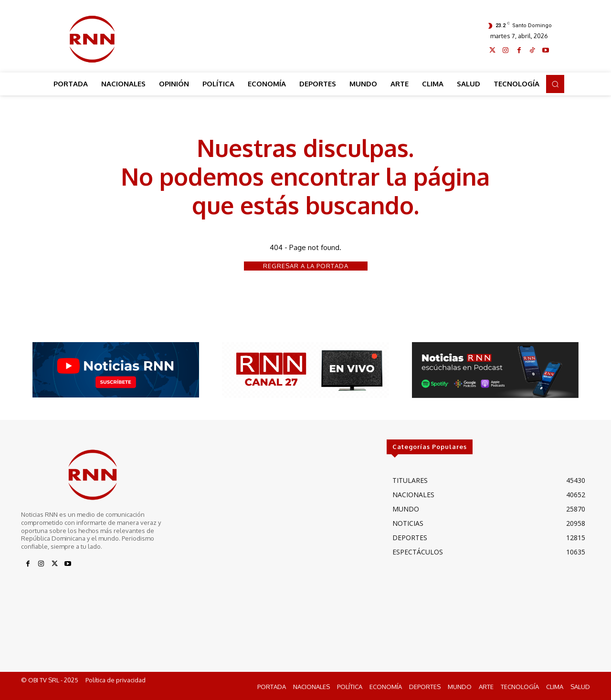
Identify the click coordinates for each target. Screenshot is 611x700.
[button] (555, 84)
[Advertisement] (306, 37)
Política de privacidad (116, 680)
